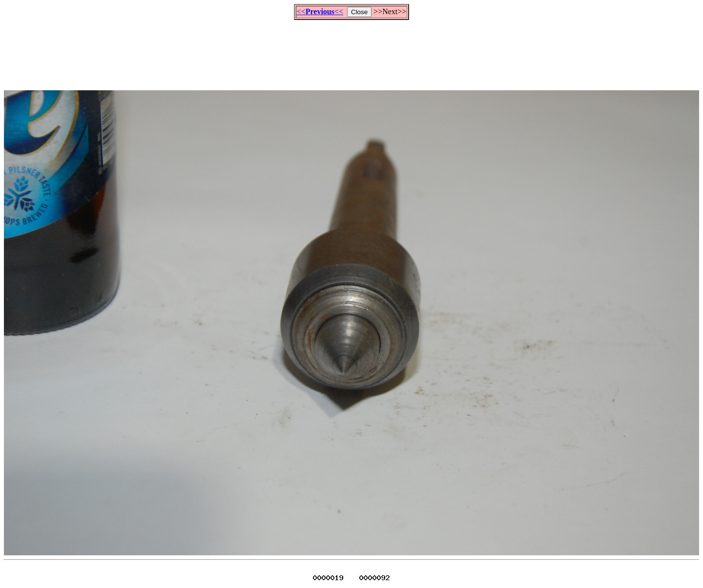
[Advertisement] (351, 51)
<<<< (320, 11)
